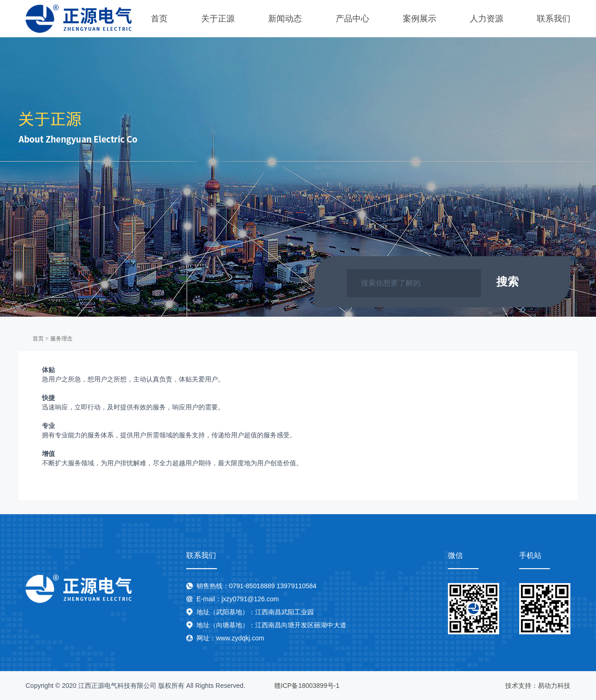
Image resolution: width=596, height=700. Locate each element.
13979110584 (297, 586)
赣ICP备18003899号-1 (307, 686)
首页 (159, 19)
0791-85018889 (252, 586)
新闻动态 (285, 19)
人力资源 (487, 19)
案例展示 (420, 19)
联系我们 (554, 19)
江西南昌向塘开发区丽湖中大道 (301, 625)
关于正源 (218, 19)
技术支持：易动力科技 (538, 686)
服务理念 (61, 339)
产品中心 (352, 19)
